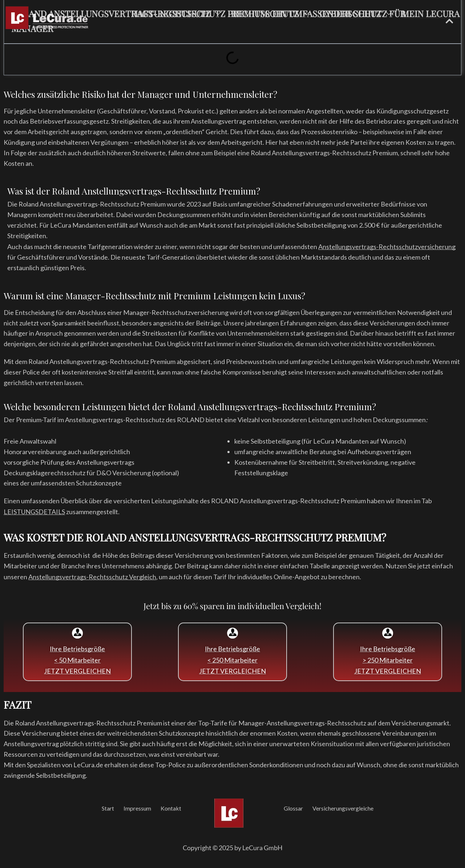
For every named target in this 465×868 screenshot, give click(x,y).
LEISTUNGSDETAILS (34, 512)
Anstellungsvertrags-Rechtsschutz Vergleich (92, 577)
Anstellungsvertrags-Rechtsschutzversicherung (387, 247)
